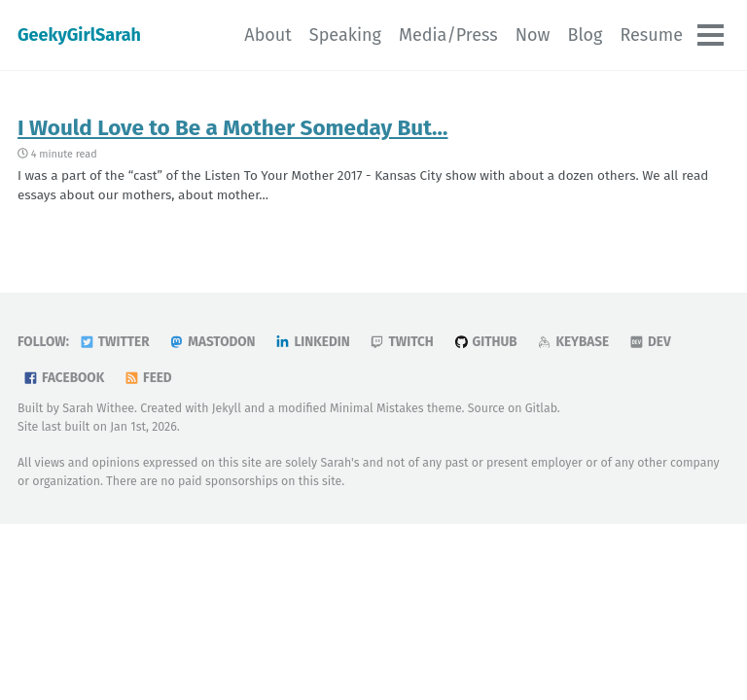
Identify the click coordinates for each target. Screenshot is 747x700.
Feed (148, 378)
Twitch (401, 342)
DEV (650, 342)
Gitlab (541, 408)
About (268, 35)
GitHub (485, 342)
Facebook (63, 378)
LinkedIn (312, 342)
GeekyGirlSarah (79, 35)
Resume (651, 35)
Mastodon (212, 342)
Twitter (114, 342)
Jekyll (227, 408)
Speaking (345, 35)
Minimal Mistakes (377, 408)
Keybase (572, 342)
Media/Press (448, 35)
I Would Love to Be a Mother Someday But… (232, 128)
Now (533, 35)
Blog (585, 35)
